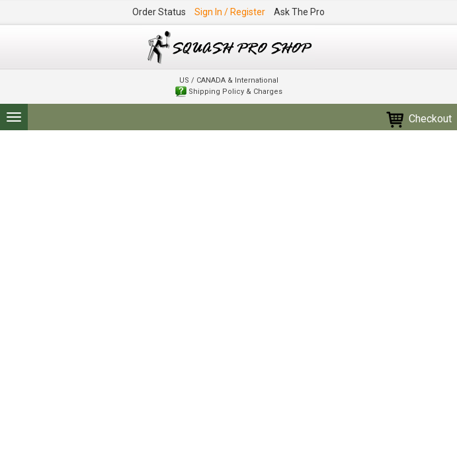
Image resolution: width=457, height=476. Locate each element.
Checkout (418, 119)
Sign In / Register (230, 12)
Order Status (159, 12)
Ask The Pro (299, 12)
